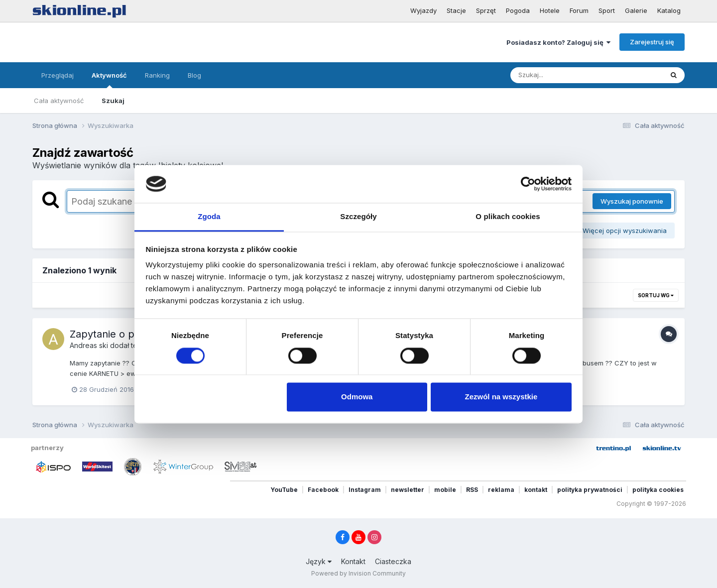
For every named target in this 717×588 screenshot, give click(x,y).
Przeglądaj (58, 75)
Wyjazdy (423, 10)
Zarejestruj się (652, 42)
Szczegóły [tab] (358, 217)
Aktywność (109, 80)
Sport (607, 10)
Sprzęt (486, 10)
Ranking (157, 75)
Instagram (365, 490)
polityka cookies (658, 490)
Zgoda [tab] (209, 217)
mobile (445, 490)
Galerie (636, 10)
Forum (579, 10)
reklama (501, 490)
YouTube (284, 490)
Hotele (550, 10)
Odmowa (357, 397)
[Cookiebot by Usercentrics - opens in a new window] (528, 184)
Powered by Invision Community (358, 573)
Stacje (456, 10)
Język (319, 561)
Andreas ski (89, 345)
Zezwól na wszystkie (501, 397)
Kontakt (353, 561)
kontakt (536, 490)
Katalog (669, 10)
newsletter (408, 490)
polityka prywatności (590, 490)
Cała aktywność (59, 101)
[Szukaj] (562, 75)
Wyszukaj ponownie (632, 201)
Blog (194, 75)
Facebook (323, 490)
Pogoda (518, 10)
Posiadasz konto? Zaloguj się (558, 42)
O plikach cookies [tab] (508, 217)
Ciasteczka (393, 561)
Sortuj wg (656, 295)
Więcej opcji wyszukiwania (621, 231)
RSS (472, 490)
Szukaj (113, 101)
